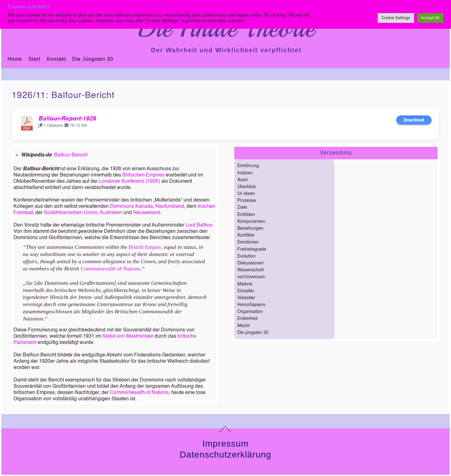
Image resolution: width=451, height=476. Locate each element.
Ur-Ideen (246, 194)
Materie (245, 284)
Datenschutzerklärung (225, 455)
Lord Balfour (199, 225)
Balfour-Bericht (71, 155)
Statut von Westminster (128, 336)
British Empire (145, 247)
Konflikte (246, 235)
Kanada (144, 207)
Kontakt (56, 59)
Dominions (122, 207)
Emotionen (248, 242)
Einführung (248, 166)
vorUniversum (251, 277)
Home (15, 59)
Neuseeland (147, 213)
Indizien (245, 173)
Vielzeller (246, 298)
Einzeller (246, 291)
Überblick (247, 187)
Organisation (250, 312)
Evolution (246, 256)
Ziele (242, 207)
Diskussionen (251, 263)
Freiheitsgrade (252, 249)
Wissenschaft (251, 270)
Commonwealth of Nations (110, 269)
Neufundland (170, 207)
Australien (111, 213)
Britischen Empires (143, 175)
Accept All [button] (430, 18)
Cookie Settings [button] (396, 18)
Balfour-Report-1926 (67, 119)
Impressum (225, 444)
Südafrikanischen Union (71, 213)
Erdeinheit (247, 319)
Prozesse (247, 201)
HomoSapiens (251, 305)
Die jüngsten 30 (93, 59)
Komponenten (251, 222)
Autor (243, 180)
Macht (244, 326)
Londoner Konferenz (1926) (130, 182)
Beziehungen (250, 228)
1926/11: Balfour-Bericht (63, 95)
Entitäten (246, 215)
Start (35, 59)
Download (414, 120)
